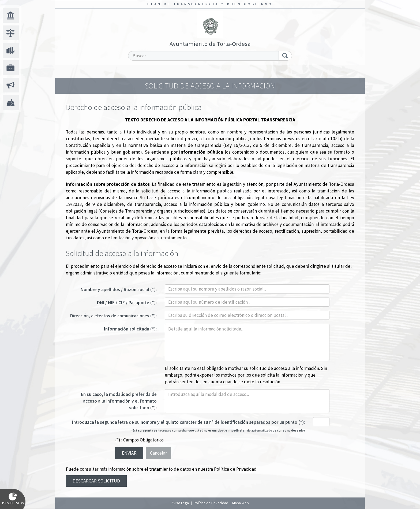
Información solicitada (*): (130, 329)
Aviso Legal (181, 503)
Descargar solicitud (96, 481)
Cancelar (158, 453)
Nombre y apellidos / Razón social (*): (119, 289)
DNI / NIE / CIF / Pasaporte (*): (127, 303)
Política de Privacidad (235, 469)
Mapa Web (241, 503)
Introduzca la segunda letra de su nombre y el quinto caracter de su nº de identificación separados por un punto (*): (188, 422)
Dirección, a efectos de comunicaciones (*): (113, 316)
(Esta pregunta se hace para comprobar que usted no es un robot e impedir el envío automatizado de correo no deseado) (218, 430)
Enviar (129, 453)
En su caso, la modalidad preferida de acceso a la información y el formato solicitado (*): (119, 401)
